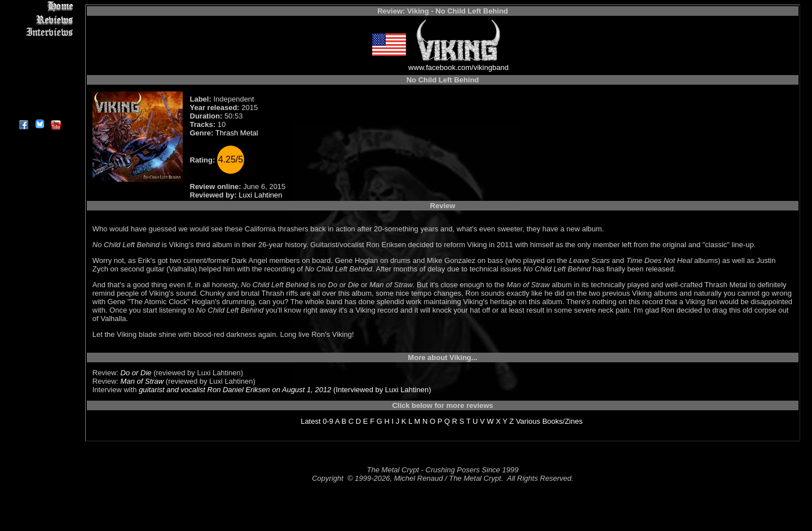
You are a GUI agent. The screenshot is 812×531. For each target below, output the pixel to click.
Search (39, 84)
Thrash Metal (237, 133)
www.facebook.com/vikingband (458, 67)
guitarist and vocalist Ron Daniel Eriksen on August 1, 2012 (235, 390)
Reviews (39, 19)
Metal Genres (39, 71)
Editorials (39, 45)
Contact (39, 97)
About (39, 110)
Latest (310, 421)
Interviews (39, 32)
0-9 (328, 421)
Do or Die (136, 373)
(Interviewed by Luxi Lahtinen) (381, 390)
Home (39, 6)
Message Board (39, 58)
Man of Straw (142, 381)
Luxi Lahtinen (260, 195)
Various (528, 421)
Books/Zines (563, 421)
